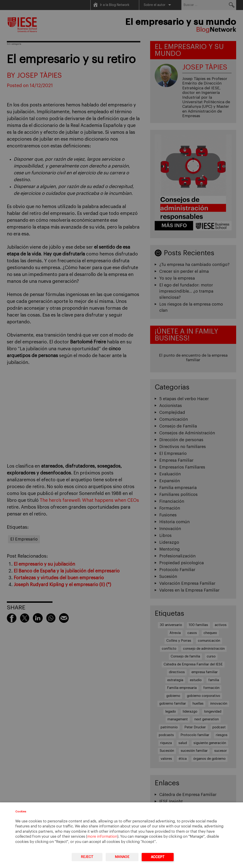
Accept (158, 857)
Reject (87, 857)
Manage (122, 857)
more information (102, 837)
